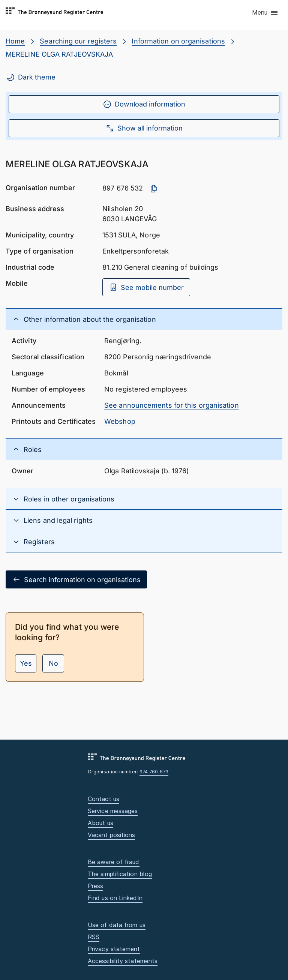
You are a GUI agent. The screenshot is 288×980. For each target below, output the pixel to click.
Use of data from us (117, 925)
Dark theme (31, 77)
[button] (265, 13)
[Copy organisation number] (154, 189)
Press (95, 886)
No (53, 663)
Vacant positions (111, 835)
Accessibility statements (123, 961)
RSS (94, 937)
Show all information (144, 128)
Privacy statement (114, 949)
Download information (144, 104)
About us (100, 823)
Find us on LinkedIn (115, 898)
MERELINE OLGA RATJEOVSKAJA (59, 54)
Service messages (113, 811)
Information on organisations (178, 41)
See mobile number (146, 287)
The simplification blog (120, 874)
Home (15, 41)
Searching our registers (78, 41)
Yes (26, 663)
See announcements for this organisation (172, 405)
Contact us (103, 799)
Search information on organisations (76, 579)
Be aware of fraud (114, 862)
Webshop (120, 421)
